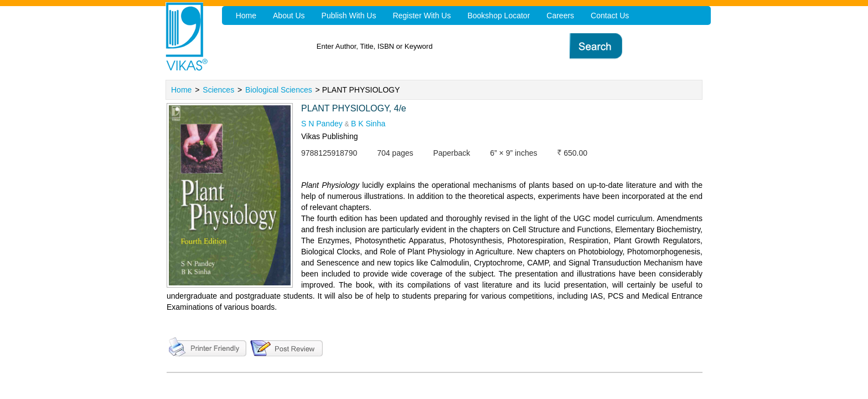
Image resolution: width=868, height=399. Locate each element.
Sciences (218, 90)
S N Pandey (322, 124)
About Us (289, 16)
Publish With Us (349, 16)
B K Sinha (368, 124)
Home (181, 90)
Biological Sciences (279, 90)
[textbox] (451, 46)
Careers (560, 16)
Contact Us (610, 16)
